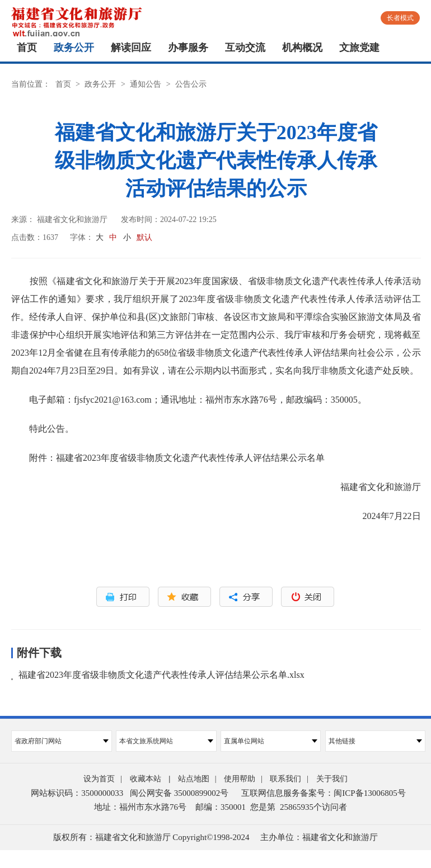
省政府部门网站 (62, 741)
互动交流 (245, 48)
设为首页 (99, 779)
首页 (27, 48)
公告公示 (191, 84)
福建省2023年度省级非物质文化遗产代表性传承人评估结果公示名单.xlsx (161, 675)
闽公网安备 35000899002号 (179, 793)
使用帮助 (240, 779)
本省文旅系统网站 (166, 741)
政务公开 (74, 48)
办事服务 (188, 48)
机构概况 (302, 48)
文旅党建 (359, 48)
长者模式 (400, 18)
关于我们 (332, 779)
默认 (144, 237)
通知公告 (146, 84)
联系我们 (285, 779)
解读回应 (131, 48)
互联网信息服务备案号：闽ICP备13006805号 (323, 793)
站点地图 (194, 779)
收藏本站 (146, 779)
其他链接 (376, 741)
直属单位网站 (271, 741)
